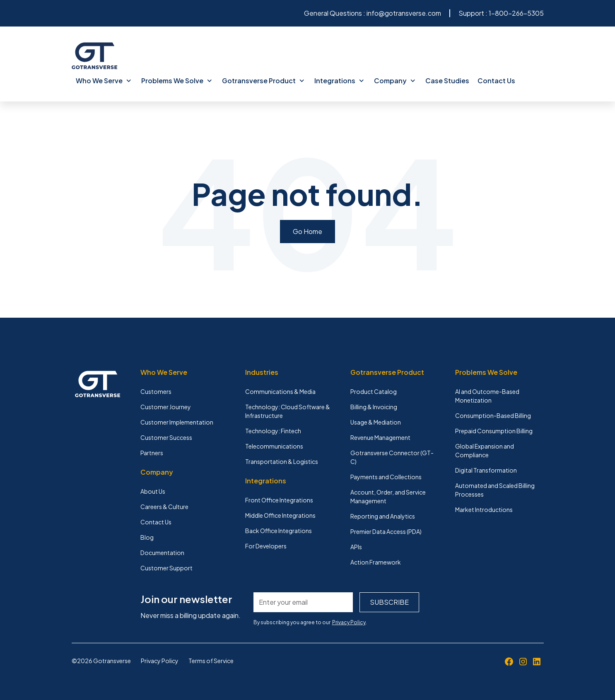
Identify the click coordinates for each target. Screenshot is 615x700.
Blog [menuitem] (147, 537)
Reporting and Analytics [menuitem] (383, 516)
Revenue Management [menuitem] (380, 437)
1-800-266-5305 (516, 13)
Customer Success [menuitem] (166, 437)
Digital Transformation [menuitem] (486, 470)
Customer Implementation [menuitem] (177, 422)
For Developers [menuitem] (266, 546)
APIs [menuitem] (356, 547)
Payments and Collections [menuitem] (386, 477)
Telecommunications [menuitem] (274, 446)
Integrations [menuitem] (339, 81)
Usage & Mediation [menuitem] (376, 422)
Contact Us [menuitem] (496, 81)
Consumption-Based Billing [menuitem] (493, 415)
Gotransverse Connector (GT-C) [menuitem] (392, 457)
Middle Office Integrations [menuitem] (280, 515)
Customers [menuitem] (156, 391)
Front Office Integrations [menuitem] (279, 500)
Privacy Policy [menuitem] (160, 661)
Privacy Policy (349, 622)
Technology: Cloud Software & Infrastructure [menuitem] (288, 411)
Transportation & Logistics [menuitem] (282, 461)
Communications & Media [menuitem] (280, 391)
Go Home (307, 231)
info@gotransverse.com (404, 13)
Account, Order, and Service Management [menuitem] (388, 496)
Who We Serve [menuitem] (104, 81)
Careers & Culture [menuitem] (164, 507)
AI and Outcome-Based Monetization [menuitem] (487, 396)
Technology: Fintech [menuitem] (273, 431)
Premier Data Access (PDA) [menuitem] (386, 531)
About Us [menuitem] (153, 491)
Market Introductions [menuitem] (484, 509)
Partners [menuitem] (152, 453)
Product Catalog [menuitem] (374, 391)
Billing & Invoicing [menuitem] (374, 407)
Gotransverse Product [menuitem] (263, 81)
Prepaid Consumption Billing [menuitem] (494, 431)
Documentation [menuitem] (162, 553)
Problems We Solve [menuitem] (177, 81)
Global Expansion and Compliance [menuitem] (485, 450)
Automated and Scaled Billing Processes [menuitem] (495, 490)
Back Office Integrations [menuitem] (279, 531)
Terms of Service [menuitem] (211, 661)
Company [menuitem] (395, 81)
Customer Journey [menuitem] (166, 407)
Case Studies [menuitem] (447, 81)
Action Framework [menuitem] (376, 562)
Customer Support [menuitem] (166, 568)
